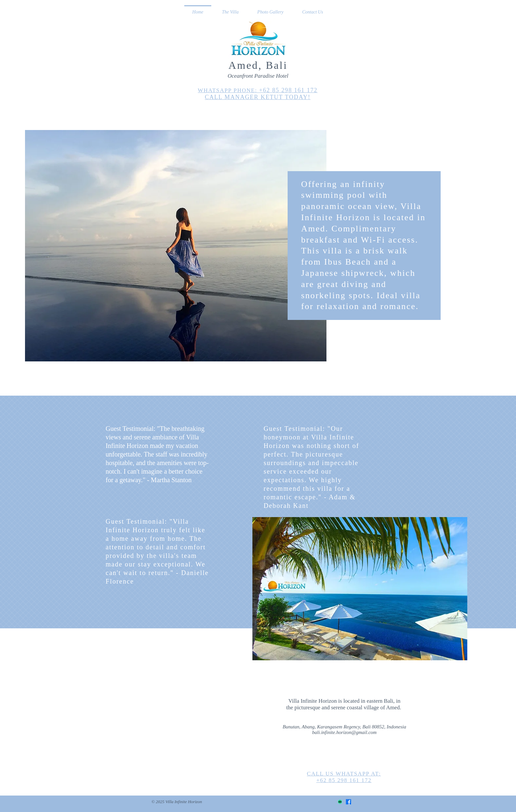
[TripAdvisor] (340, 802)
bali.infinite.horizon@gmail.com (345, 732)
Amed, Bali (258, 65)
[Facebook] (348, 802)
